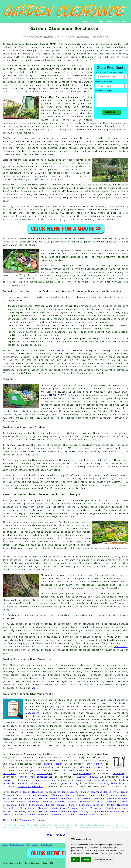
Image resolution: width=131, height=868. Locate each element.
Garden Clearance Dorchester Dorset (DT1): (30, 44)
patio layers (45, 774)
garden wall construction (37, 767)
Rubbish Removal (76, 795)
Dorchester (58, 351)
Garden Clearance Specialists (99, 792)
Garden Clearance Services (86, 805)
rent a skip (121, 647)
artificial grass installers (21, 783)
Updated (35, 845)
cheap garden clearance (33, 726)
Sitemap (5, 845)
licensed (46, 110)
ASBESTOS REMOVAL (87, 777)
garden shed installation (36, 777)
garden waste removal (111, 707)
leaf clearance (103, 739)
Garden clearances (14, 351)
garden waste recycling (86, 733)
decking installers (112, 783)
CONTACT (110, 21)
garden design (53, 764)
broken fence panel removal (78, 716)
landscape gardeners (31, 787)
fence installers (44, 780)
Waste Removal (61, 808)
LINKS (93, 21)
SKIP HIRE (118, 774)
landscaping (32, 713)
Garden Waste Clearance (87, 808)
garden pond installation (92, 780)
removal (53, 176)
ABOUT (101, 21)
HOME (85, 21)
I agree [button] (76, 859)
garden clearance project (61, 332)
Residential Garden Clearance (69, 815)
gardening (93, 51)
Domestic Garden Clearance (27, 792)
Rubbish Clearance (36, 799)
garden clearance (65, 92)
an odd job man (30, 770)
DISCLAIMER (122, 21)
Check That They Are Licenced (60, 97)
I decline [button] (86, 859)
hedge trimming (82, 774)
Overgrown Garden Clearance (46, 795)
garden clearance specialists (45, 364)
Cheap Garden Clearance (103, 795)
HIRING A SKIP (57, 395)
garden (117, 44)
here (34, 688)
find (12, 665)
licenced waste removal (93, 703)
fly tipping (59, 130)
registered (79, 123)
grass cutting (69, 783)
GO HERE (47, 126)
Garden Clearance (17, 845)
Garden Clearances (61, 799)
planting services (91, 767)
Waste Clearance (117, 799)
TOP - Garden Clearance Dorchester (24, 820)
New (28, 845)
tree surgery (95, 764)
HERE (5, 551)
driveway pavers (74, 770)
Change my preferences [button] (102, 859)
